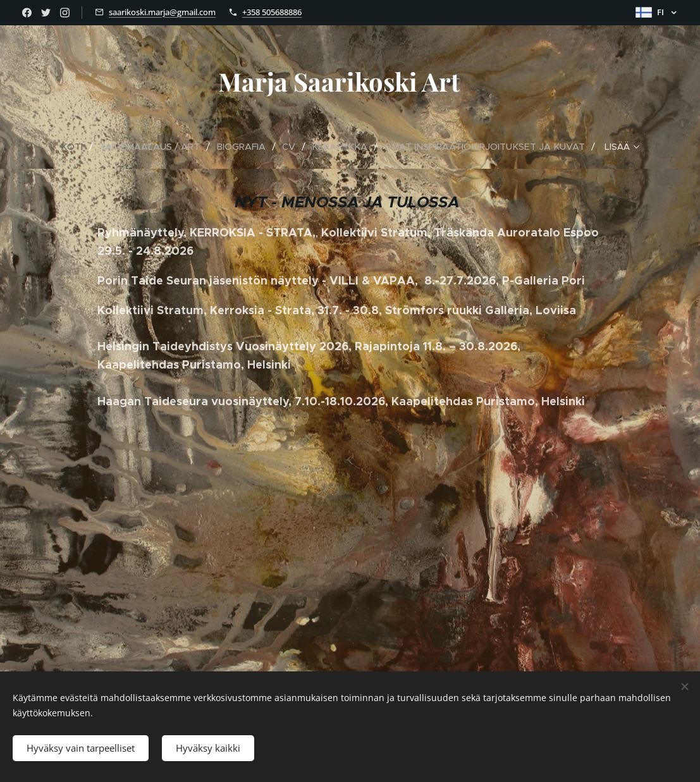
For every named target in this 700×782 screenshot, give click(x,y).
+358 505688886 (272, 12)
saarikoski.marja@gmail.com (162, 12)
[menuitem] (37, 147)
